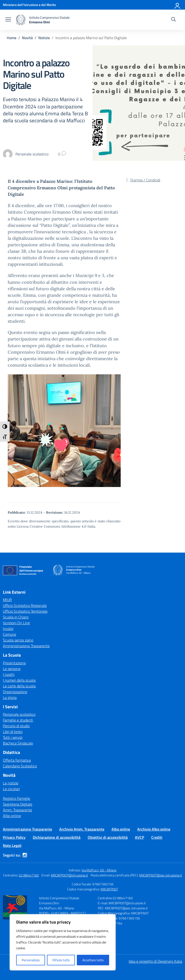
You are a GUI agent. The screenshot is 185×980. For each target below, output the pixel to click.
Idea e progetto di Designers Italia (155, 961)
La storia (10, 697)
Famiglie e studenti (18, 720)
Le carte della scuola (19, 686)
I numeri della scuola (19, 680)
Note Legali (12, 845)
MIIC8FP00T (109, 889)
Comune (10, 634)
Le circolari (11, 789)
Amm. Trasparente (17, 810)
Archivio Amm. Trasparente (82, 829)
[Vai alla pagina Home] (12, 38)
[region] (63, 942)
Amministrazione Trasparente (26, 646)
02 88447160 (29, 875)
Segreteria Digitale (18, 804)
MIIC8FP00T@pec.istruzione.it (161, 875)
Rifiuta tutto (61, 960)
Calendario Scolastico (20, 766)
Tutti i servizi (13, 737)
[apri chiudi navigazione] (8, 20)
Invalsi (8, 629)
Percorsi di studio (16, 726)
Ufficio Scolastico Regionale (25, 605)
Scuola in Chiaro (16, 617)
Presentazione (14, 663)
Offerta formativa (17, 760)
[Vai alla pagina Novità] (27, 38)
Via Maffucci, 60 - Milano (99, 870)
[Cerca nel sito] (174, 20)
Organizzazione (15, 692)
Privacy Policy (14, 837)
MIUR (7, 600)
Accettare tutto (93, 960)
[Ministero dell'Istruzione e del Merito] (29, 5)
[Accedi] (178, 5)
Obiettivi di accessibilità (108, 837)
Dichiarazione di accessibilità (57, 837)
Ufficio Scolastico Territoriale (25, 611)
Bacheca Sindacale (18, 743)
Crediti (157, 837)
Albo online (12, 816)
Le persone (12, 669)
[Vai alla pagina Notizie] (44, 38)
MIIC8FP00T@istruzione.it (69, 875)
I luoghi (9, 674)
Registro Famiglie (17, 798)
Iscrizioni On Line (16, 623)
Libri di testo (13, 732)
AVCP (139, 837)
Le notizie (11, 783)
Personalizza (31, 960)
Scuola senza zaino (18, 640)
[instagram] (25, 855)
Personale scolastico (19, 714)
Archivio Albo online (154, 829)
